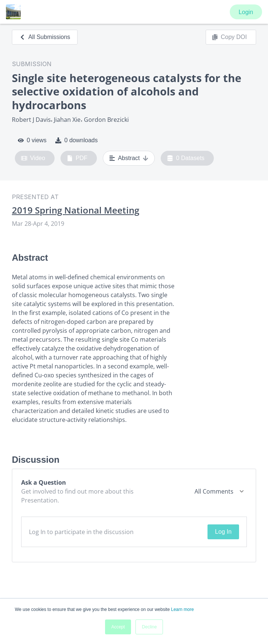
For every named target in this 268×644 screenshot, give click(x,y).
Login (246, 12)
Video (33, 158)
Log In (223, 532)
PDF (77, 158)
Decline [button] (149, 627)
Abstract (129, 158)
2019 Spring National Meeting (76, 210)
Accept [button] (118, 627)
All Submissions (45, 37)
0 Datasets (186, 158)
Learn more (182, 609)
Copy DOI (229, 37)
